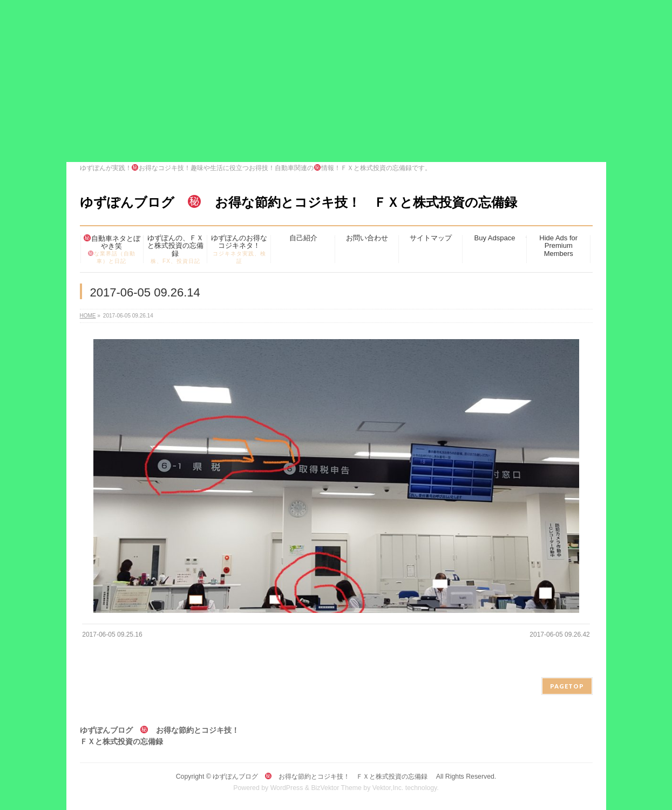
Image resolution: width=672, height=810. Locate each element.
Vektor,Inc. (388, 788)
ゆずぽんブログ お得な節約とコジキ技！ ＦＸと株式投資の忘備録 (305, 202)
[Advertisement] (336, 81)
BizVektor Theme (336, 788)
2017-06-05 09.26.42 (559, 634)
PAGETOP (567, 686)
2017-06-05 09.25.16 (112, 634)
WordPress (287, 788)
